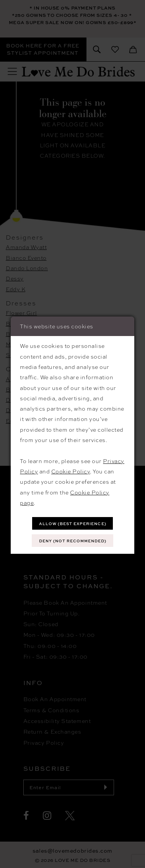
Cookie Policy (71, 471)
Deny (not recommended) (73, 541)
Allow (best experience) (72, 524)
